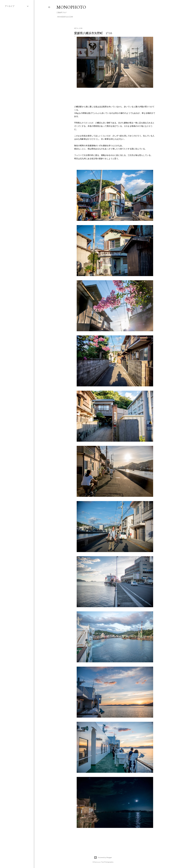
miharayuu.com (65, 17)
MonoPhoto (71, 7)
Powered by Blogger (103, 857)
